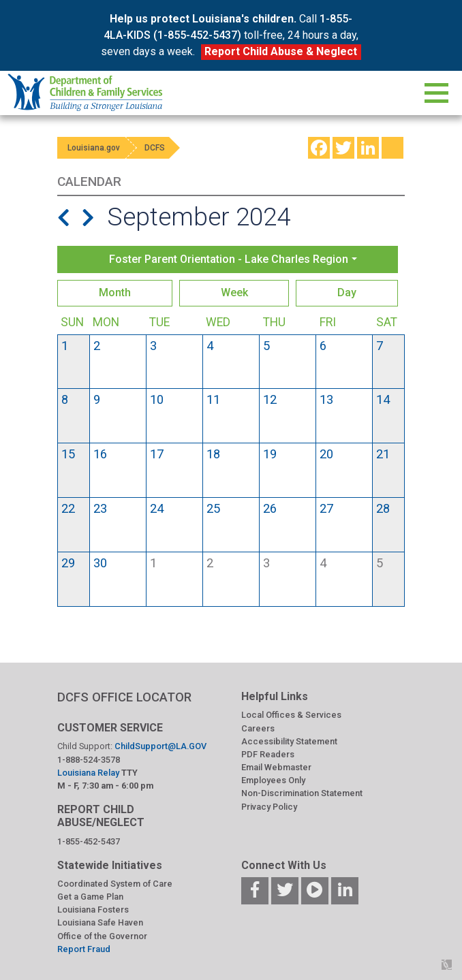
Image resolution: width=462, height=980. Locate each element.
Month (115, 293)
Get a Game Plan (90, 897)
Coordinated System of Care (115, 884)
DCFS (168, 148)
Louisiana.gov (97, 148)
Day (347, 293)
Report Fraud (84, 949)
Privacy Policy (269, 807)
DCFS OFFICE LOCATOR (124, 697)
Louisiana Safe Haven (100, 922)
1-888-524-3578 (89, 760)
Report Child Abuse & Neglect (281, 51)
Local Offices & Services (291, 715)
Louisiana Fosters (93, 910)
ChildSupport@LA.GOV (160, 746)
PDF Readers (268, 754)
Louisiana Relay (89, 773)
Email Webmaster (276, 767)
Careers (258, 728)
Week (234, 293)
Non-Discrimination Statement (302, 793)
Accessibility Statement (289, 741)
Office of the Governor (102, 936)
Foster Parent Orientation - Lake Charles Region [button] (229, 259)
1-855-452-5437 (89, 841)
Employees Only (273, 780)
